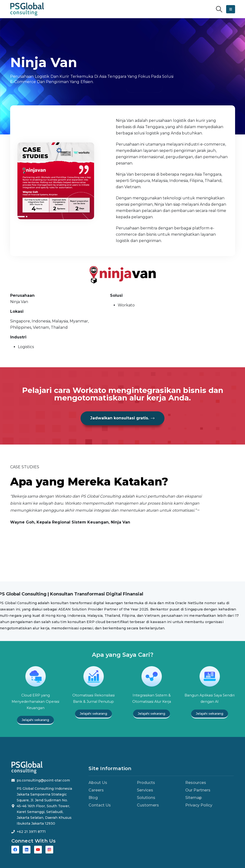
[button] (219, 9)
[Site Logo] (27, 9)
